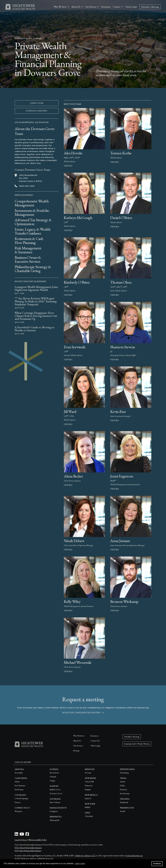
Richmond (124, 802)
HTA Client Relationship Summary (28, 848)
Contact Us (95, 741)
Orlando (53, 777)
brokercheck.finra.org (134, 856)
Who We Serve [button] (60, 7)
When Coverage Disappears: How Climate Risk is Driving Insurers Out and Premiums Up (36, 316)
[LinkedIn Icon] (16, 835)
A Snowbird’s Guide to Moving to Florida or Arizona (34, 329)
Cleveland (89, 816)
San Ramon (19, 790)
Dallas (122, 786)
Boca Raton (54, 773)
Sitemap (76, 751)
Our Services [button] (91, 7)
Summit (88, 790)
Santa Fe (88, 798)
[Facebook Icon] (27, 835)
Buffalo (88, 807)
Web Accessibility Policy (37, 840)
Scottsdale (19, 773)
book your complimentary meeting (83, 713)
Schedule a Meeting (150, 7)
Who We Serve (79, 736)
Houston (123, 790)
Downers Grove (56, 793)
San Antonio (125, 793)
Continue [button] (157, 864)
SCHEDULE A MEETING (37, 111)
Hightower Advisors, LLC (86, 856)
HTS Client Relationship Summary (28, 851)
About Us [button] (76, 7)
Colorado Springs (21, 798)
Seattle (123, 811)
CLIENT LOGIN (37, 103)
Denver (18, 802)
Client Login (131, 7)
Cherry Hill (89, 782)
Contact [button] (117, 7)
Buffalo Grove (55, 790)
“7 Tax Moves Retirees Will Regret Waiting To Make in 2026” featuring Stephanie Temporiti (36, 301)
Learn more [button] (80, 863)
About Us (77, 741)
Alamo (17, 782)
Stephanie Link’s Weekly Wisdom (137, 744)
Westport (18, 811)
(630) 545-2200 (27, 186)
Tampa (52, 781)
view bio (68, 166)
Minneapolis (55, 820)
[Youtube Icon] (22, 835)
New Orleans (55, 802)
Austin (123, 782)
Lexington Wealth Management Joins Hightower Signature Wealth (36, 288)
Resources (106, 7)
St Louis (88, 773)
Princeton (89, 786)
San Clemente (20, 786)
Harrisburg (124, 773)
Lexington (54, 811)
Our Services (78, 746)
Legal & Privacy (21, 840)
